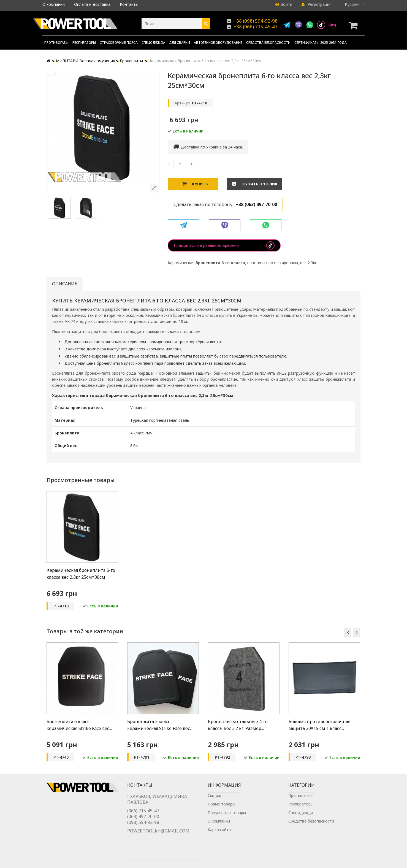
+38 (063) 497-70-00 (256, 204)
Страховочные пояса (119, 43)
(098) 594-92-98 (143, 829)
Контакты (129, 4)
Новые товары (221, 810)
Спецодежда (153, 43)
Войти (284, 4)
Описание (65, 284)
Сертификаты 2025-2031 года (321, 43)
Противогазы (56, 43)
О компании (54, 4)
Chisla (341, 862)
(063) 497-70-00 (143, 823)
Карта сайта (219, 835)
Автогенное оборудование (218, 43)
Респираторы (84, 43)
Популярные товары (227, 818)
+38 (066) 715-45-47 (256, 27)
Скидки (214, 801)
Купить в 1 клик (259, 184)
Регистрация (317, 4)
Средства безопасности (268, 43)
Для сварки (180, 43)
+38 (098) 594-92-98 (256, 21)
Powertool (56, 862)
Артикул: (183, 103)
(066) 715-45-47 (143, 817)
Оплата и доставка (92, 4)
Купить (200, 184)
